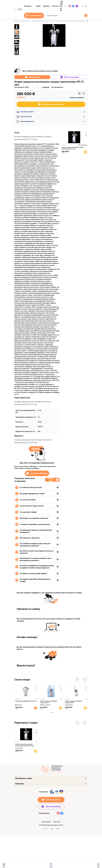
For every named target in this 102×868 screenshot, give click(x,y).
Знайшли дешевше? (77, 98)
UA (83, 6)
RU (86, 6)
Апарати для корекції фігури (58, 21)
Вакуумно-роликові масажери (76, 21)
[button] (51, 712)
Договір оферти (46, 822)
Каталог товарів (25, 21)
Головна (17, 21)
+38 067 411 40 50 (61, 6)
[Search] (86, 15)
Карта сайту (57, 822)
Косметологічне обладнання (40, 21)
